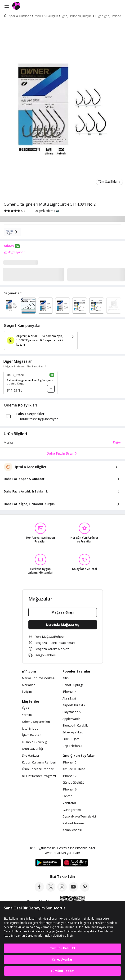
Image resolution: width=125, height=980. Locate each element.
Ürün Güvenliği (33, 749)
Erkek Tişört (71, 739)
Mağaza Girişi (62, 612)
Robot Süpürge (73, 685)
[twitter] (51, 890)
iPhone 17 (69, 776)
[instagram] (62, 890)
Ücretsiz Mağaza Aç (62, 625)
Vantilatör (69, 803)
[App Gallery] (75, 863)
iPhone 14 (69, 692)
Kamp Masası (72, 830)
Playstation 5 (72, 712)
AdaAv (9, 246)
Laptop (67, 796)
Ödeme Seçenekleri (36, 722)
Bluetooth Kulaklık (75, 726)
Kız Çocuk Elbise (74, 769)
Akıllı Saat (69, 699)
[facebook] (39, 890)
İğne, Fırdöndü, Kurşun (77, 16)
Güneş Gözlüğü (74, 783)
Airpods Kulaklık (74, 705)
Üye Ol (27, 708)
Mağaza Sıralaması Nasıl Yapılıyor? (25, 366)
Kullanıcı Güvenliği (35, 742)
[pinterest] (85, 890)
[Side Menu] (7, 6)
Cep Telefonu (72, 746)
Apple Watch (71, 719)
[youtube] (73, 890)
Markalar (28, 685)
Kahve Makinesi (74, 823)
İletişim (27, 692)
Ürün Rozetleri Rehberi (38, 769)
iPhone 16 (69, 790)
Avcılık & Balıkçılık (46, 16)
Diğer (117, 442)
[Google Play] (48, 863)
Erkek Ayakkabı (73, 732)
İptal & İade (30, 729)
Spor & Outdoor (20, 16)
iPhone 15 (69, 763)
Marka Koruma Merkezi (39, 678)
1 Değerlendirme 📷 (46, 211)
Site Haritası (31, 756)
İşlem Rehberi (32, 735)
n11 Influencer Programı (39, 776)
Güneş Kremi (72, 810)
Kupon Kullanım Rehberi (39, 763)
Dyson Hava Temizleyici (79, 817)
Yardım (27, 715)
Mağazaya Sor (14, 252)
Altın (66, 678)
